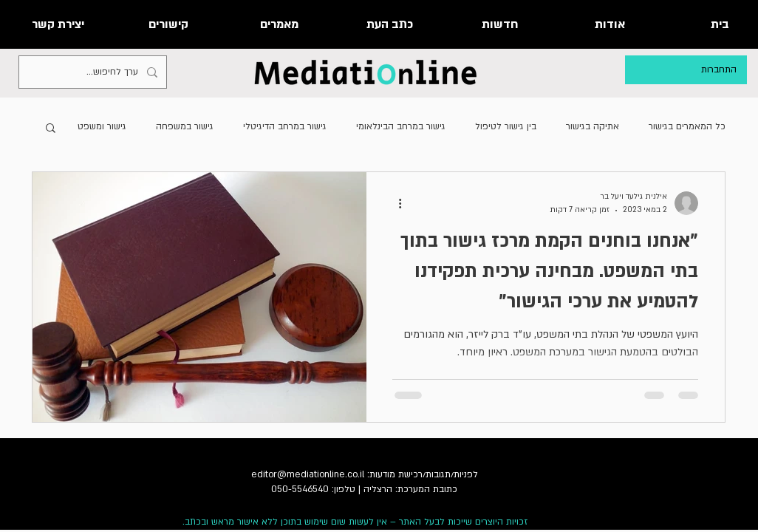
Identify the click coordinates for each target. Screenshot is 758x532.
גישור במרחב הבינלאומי (401, 126)
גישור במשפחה (185, 126)
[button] (51, 129)
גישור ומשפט (102, 126)
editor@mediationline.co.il (308, 474)
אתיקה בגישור (593, 126)
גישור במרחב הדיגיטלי (285, 126)
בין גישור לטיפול (506, 126)
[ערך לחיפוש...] (94, 72)
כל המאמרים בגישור (687, 126)
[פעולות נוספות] (395, 203)
